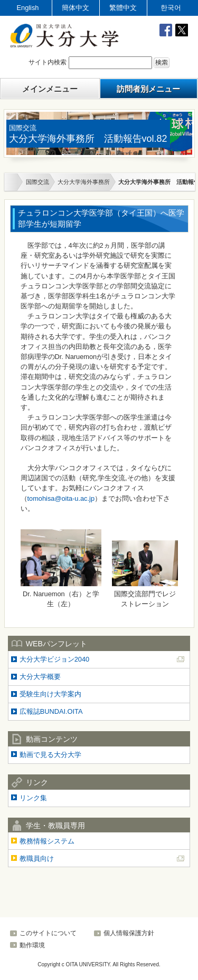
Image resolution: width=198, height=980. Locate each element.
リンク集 (33, 798)
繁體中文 (123, 8)
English (28, 8)
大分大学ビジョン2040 (54, 659)
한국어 (171, 8)
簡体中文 (76, 8)
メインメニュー (50, 89)
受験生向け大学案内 (50, 694)
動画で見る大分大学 (50, 755)
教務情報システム (47, 841)
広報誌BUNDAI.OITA (51, 711)
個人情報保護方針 (129, 933)
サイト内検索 (48, 63)
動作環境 (32, 945)
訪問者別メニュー (148, 89)
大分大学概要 (40, 677)
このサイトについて (48, 933)
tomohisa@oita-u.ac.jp (61, 498)
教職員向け (37, 858)
